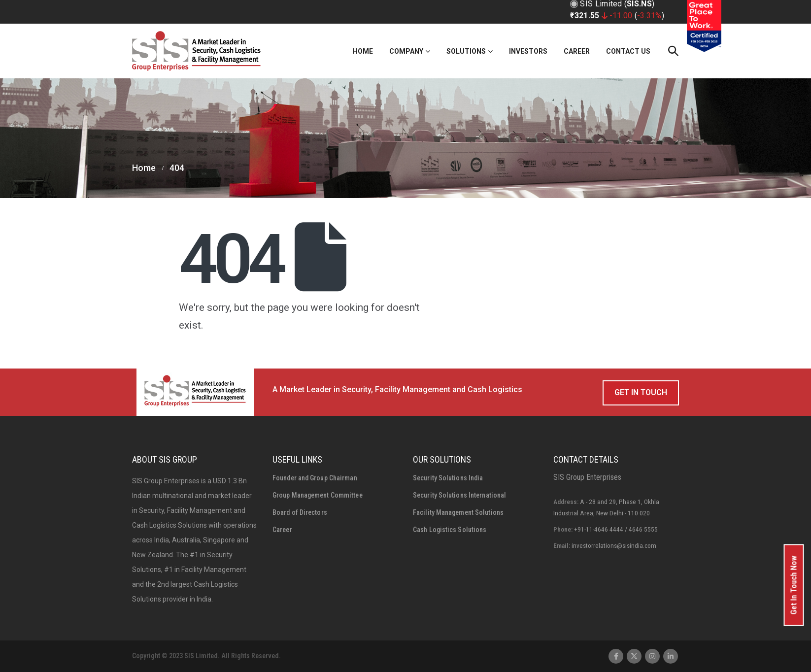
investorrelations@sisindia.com (614, 545)
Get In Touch (641, 392)
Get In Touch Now (794, 585)
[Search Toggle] (673, 51)
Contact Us (628, 51)
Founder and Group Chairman (315, 478)
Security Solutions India (448, 478)
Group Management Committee (318, 495)
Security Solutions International (459, 495)
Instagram (652, 656)
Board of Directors (300, 512)
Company (406, 51)
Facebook (616, 656)
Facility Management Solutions (458, 512)
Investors (528, 51)
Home (363, 51)
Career (577, 51)
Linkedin (671, 656)
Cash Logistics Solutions (450, 530)
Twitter (634, 656)
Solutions (466, 51)
